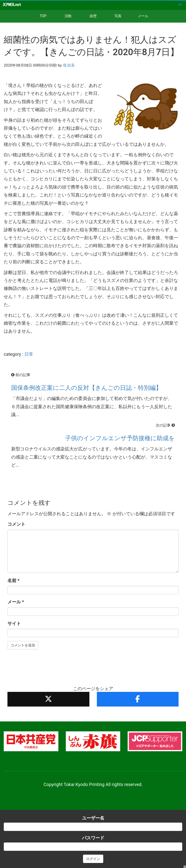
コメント (16, 524)
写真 (118, 16)
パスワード (93, 838)
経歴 (93, 16)
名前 (14, 580)
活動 (68, 16)
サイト (14, 623)
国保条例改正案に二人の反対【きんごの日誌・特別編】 (86, 388)
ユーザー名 (93, 818)
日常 (29, 354)
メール (143, 16)
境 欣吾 (69, 65)
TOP (43, 16)
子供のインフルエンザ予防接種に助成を (120, 438)
